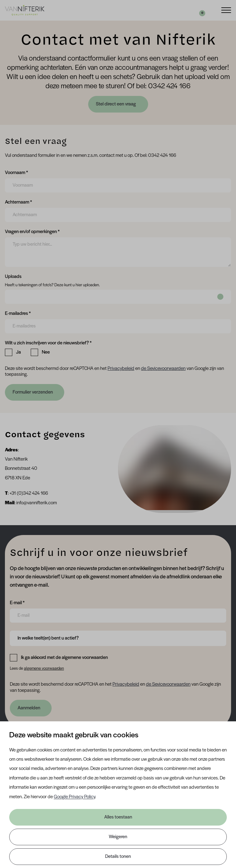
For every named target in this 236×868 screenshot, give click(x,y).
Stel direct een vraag (116, 104)
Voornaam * (16, 172)
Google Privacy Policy (74, 797)
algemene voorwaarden (44, 669)
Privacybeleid (121, 369)
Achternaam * (18, 202)
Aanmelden (29, 708)
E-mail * (17, 602)
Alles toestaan (118, 817)
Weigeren (118, 837)
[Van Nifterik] (25, 10)
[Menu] (226, 10)
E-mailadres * (18, 313)
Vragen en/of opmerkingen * (32, 231)
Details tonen (118, 857)
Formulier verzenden (33, 392)
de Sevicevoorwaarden (163, 369)
